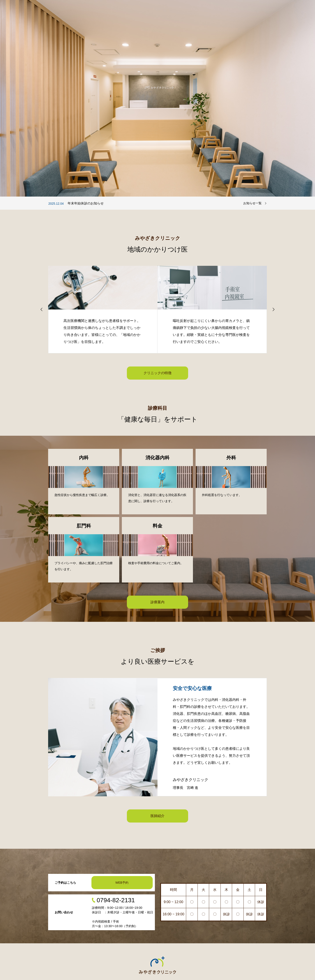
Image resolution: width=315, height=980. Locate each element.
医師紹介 (157, 816)
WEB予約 (122, 883)
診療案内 (157, 602)
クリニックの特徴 (157, 373)
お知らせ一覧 (252, 203)
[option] (157, 98)
